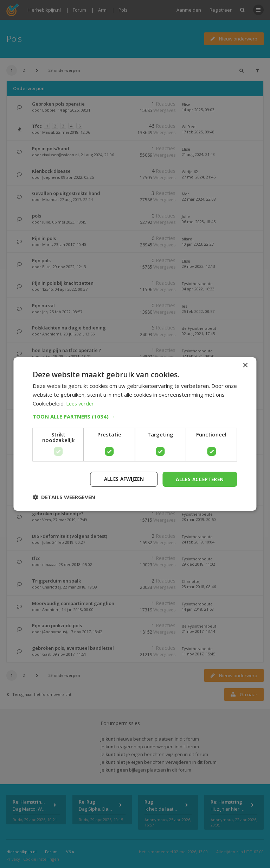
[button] (135, 416)
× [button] (245, 365)
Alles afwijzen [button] (121, 479)
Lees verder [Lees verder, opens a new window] (81, 403)
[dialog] (135, 434)
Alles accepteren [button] (198, 479)
